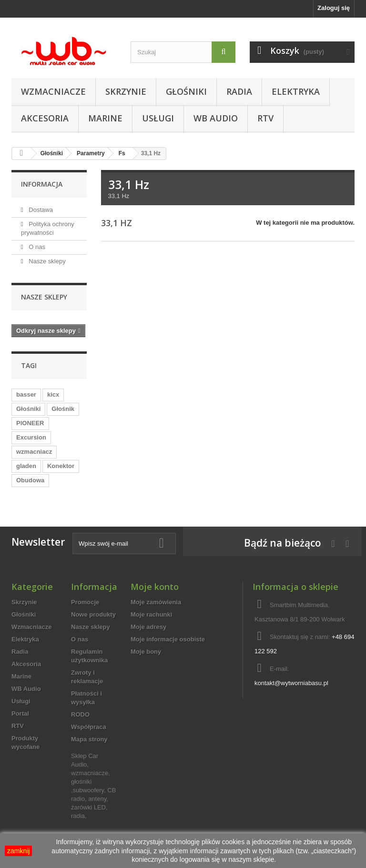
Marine (105, 118)
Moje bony (146, 652)
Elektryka (296, 91)
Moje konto (155, 587)
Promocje (85, 602)
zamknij (18, 851)
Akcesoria (45, 118)
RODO (80, 714)
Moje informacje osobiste (168, 639)
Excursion (31, 437)
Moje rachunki (151, 614)
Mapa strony (89, 739)
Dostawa (40, 210)
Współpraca (89, 727)
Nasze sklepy (46, 261)
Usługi (158, 118)
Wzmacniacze (53, 91)
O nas (36, 247)
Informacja (42, 184)
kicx (53, 394)
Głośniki (186, 91)
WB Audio (216, 118)
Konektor (61, 466)
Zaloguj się (334, 8)
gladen (26, 466)
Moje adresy (148, 627)
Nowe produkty (93, 614)
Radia (239, 91)
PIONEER (30, 423)
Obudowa (30, 480)
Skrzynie (126, 91)
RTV (265, 118)
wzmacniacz (34, 452)
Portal (20, 713)
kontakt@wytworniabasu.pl (291, 683)
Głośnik (63, 409)
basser (26, 394)
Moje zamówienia (156, 602)
